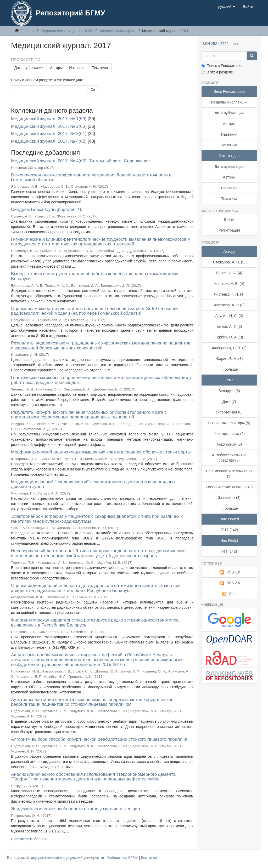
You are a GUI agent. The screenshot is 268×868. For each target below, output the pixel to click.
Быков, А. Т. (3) (229, 326)
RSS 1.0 (229, 572)
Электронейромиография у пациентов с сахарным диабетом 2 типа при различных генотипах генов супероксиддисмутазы (97, 519)
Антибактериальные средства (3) (229, 458)
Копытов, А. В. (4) (229, 284)
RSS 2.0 (229, 583)
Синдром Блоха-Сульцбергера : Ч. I (48, 209)
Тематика (100, 68)
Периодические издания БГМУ (67, 31)
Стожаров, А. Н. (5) (229, 262)
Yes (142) (229, 551)
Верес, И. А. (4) (229, 273)
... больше (229, 369)
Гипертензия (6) (229, 412)
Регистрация (229, 230)
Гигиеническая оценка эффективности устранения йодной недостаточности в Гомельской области (91, 177)
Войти (229, 220)
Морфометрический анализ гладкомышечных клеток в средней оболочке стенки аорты (101, 452)
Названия (77, 68)
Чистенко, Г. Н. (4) (229, 294)
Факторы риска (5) (229, 434)
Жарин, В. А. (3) (229, 359)
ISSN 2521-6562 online (220, 44)
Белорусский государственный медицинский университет (56, 858)
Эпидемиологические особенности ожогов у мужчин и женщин (76, 809)
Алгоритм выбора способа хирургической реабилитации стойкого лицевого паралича (99, 739)
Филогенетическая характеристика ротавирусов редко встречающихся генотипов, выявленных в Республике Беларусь (95, 623)
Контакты (149, 858)
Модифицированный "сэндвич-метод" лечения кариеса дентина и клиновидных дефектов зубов (93, 484)
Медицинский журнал (118, 31)
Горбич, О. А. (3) (229, 337)
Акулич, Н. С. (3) (229, 316)
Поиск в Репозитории (222, 66)
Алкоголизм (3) (229, 444)
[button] (227, 7)
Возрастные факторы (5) (229, 423)
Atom (229, 594)
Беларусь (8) (229, 391)
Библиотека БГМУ (123, 858)
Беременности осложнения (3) (229, 474)
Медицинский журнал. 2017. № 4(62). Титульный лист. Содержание (80, 161)
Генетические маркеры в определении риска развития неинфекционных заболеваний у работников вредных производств (101, 380)
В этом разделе (217, 72)
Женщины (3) (229, 498)
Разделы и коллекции (229, 102)
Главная (28, 31)
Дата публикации (29, 68)
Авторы (56, 68)
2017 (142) (229, 530)
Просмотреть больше (29, 839)
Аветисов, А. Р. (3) (229, 305)
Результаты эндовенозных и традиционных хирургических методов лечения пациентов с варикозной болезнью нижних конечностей (101, 346)
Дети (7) (229, 401)
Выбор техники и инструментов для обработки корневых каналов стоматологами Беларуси (95, 276)
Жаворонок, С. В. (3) (229, 348)
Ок (93, 90)
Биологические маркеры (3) (229, 487)
